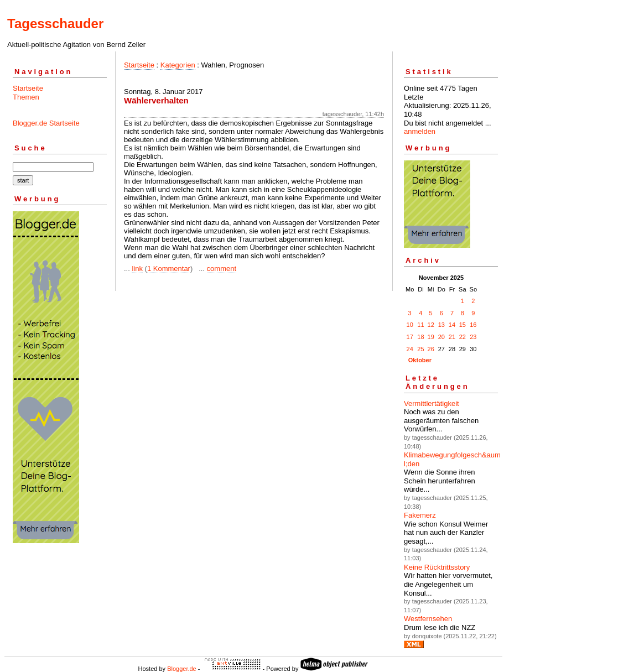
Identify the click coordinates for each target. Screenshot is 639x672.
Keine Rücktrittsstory (437, 567)
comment (222, 269)
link (137, 269)
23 (473, 337)
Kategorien (178, 65)
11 (420, 325)
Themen (26, 97)
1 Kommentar (169, 269)
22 (463, 337)
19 (431, 337)
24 (410, 349)
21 (452, 337)
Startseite (28, 88)
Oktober (420, 360)
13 (441, 325)
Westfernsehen (428, 619)
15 (463, 325)
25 (420, 349)
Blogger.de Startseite (46, 123)
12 (431, 325)
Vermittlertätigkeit (432, 403)
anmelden (420, 131)
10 (410, 325)
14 (452, 325)
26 (431, 349)
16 (473, 325)
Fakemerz (420, 515)
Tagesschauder (55, 24)
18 (420, 337)
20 (441, 337)
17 (410, 337)
